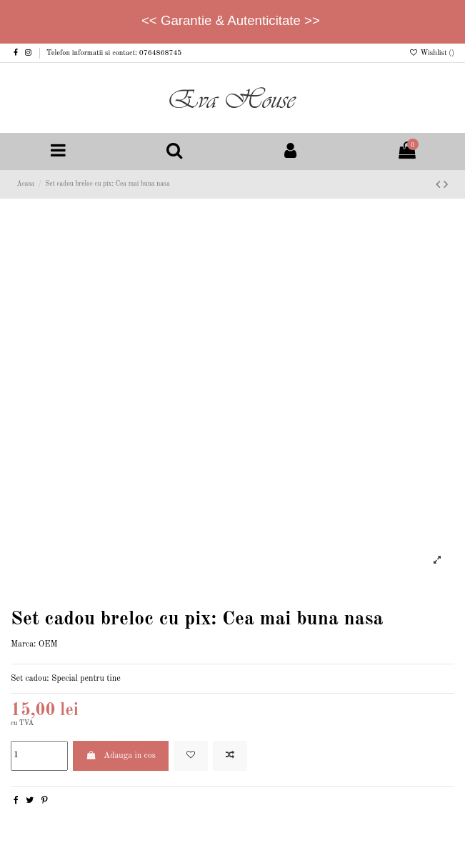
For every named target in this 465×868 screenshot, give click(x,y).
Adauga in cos (121, 755)
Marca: (23, 644)
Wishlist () (431, 53)
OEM (48, 644)
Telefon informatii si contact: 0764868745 (114, 53)
